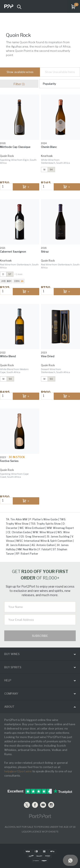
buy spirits (13, 667)
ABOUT (9, 707)
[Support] (70, 860)
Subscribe (40, 636)
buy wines (12, 654)
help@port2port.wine (18, 771)
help (8, 680)
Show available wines (20, 72)
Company (11, 694)
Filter (19, 84)
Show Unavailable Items (60, 72)
